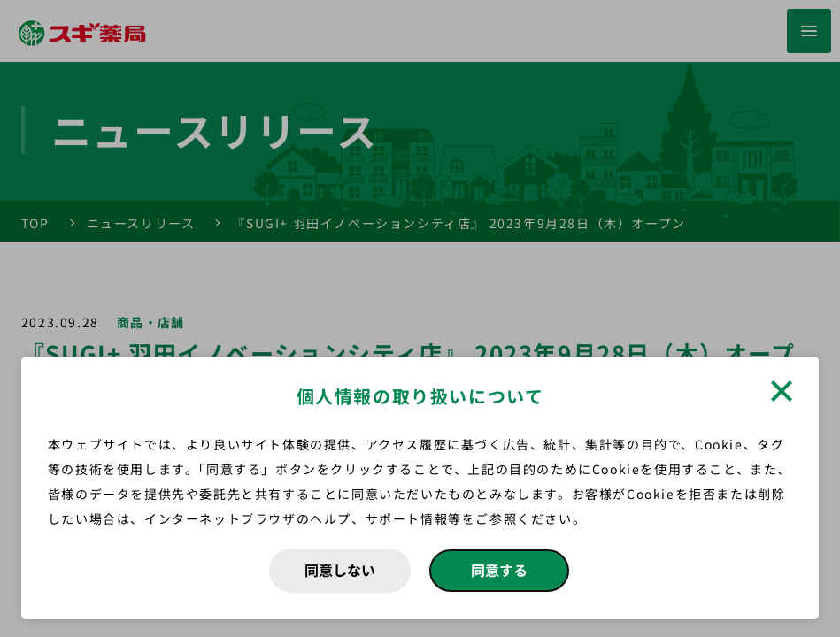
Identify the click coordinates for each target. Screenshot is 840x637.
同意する (499, 570)
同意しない (340, 570)
